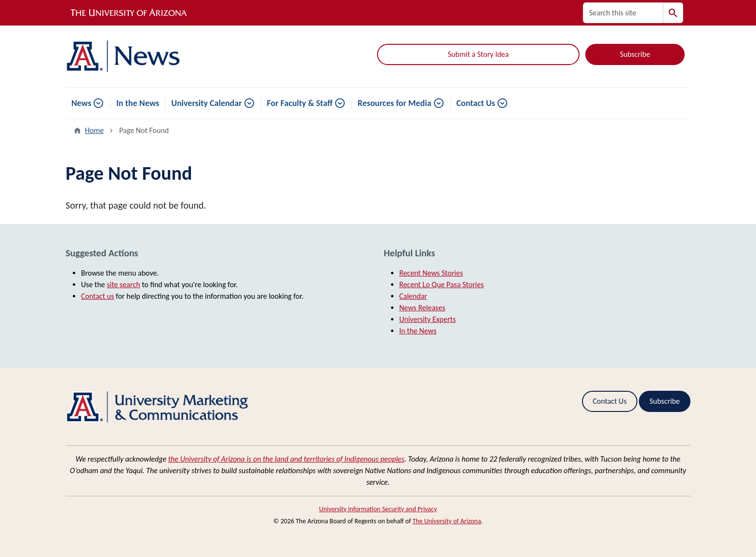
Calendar (413, 296)
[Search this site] (623, 13)
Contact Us (476, 103)
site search (123, 285)
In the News (138, 103)
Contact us (97, 296)
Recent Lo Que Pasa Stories (441, 285)
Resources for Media (395, 103)
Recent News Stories (431, 273)
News (81, 103)
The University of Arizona (446, 521)
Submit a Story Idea (478, 54)
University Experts (427, 319)
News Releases (422, 308)
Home (94, 130)
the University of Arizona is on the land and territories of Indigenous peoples (286, 459)
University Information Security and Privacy (378, 509)
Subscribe (635, 54)
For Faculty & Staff (300, 103)
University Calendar (206, 103)
